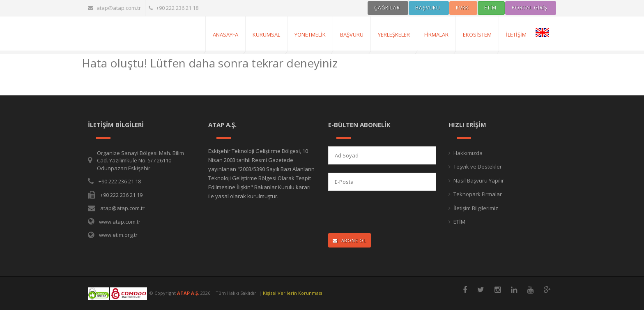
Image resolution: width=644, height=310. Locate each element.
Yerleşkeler (394, 35)
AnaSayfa (225, 35)
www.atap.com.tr (120, 222)
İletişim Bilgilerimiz (476, 208)
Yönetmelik (310, 35)
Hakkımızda (468, 153)
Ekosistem (477, 35)
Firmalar (436, 35)
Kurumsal (266, 35)
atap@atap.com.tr (114, 8)
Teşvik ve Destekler (478, 167)
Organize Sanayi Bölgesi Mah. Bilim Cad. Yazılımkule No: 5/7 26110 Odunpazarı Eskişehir (140, 161)
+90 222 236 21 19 (121, 195)
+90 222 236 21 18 (174, 8)
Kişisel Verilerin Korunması (292, 293)
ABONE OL (350, 240)
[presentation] (382, 213)
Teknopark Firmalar (478, 194)
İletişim (516, 35)
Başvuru (352, 35)
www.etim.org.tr (118, 235)
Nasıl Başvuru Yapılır (479, 180)
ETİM (459, 222)
